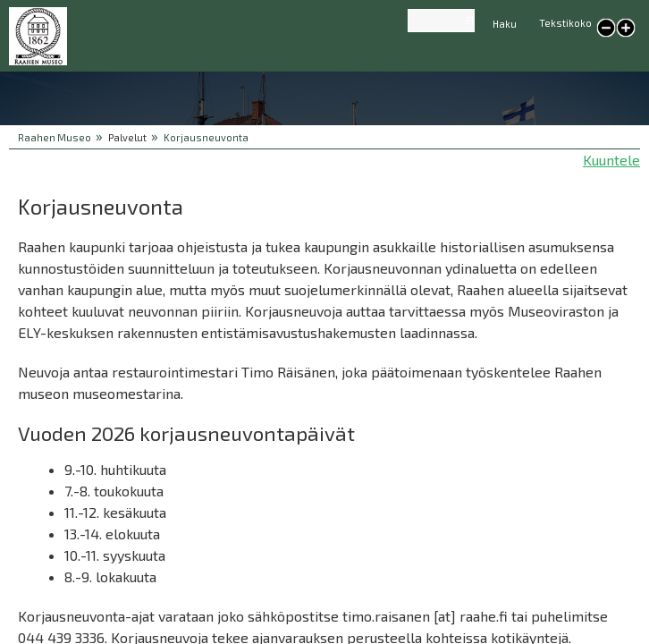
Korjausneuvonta (206, 137)
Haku (505, 24)
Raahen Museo (55, 137)
